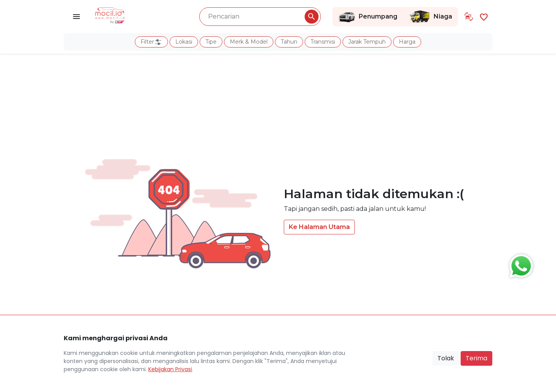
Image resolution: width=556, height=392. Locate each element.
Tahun (289, 42)
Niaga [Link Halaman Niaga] (431, 17)
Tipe (211, 42)
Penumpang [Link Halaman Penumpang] (368, 17)
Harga (407, 42)
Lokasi (184, 42)
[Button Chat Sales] (519, 264)
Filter (151, 42)
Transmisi (323, 42)
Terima (476, 358)
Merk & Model (249, 42)
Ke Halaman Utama (319, 227)
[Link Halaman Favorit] (484, 16)
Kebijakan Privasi (170, 369)
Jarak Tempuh (367, 42)
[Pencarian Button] (312, 17)
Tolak (446, 358)
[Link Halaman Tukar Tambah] (469, 17)
